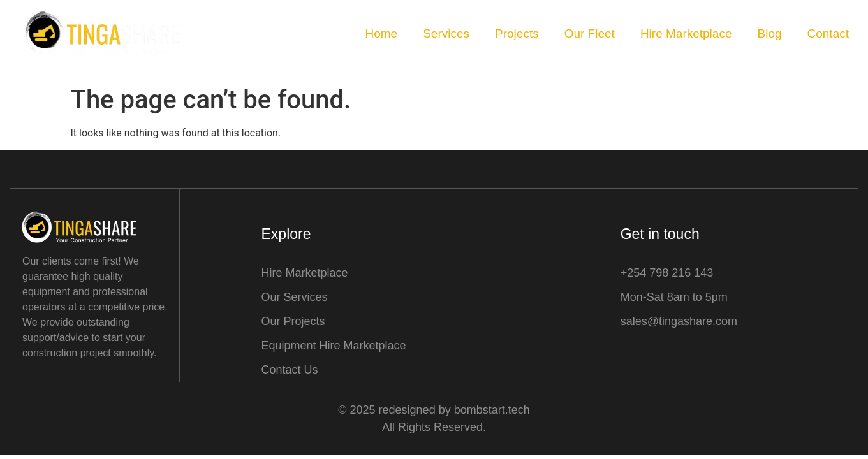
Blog (769, 33)
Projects (517, 33)
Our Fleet (590, 33)
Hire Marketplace (686, 33)
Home (381, 33)
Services (446, 33)
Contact (828, 33)
